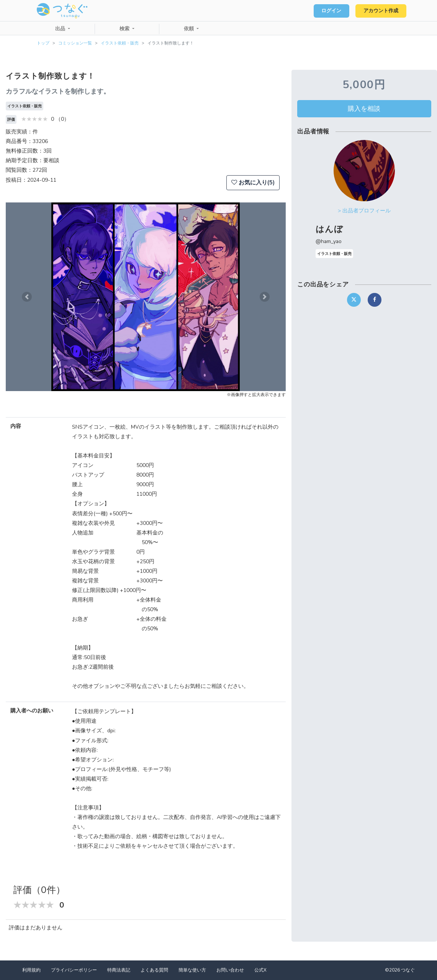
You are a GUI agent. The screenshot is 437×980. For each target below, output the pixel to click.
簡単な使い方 (192, 970)
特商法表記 (119, 970)
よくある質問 (154, 970)
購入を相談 (364, 109)
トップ (43, 43)
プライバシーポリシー (74, 970)
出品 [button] (61, 29)
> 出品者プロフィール (364, 211)
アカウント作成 (380, 11)
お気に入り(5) (253, 183)
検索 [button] (125, 29)
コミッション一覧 (75, 43)
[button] (27, 297)
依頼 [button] (190, 29)
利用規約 (31, 970)
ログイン (328, 11)
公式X (260, 970)
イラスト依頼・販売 (120, 43)
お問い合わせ (230, 970)
